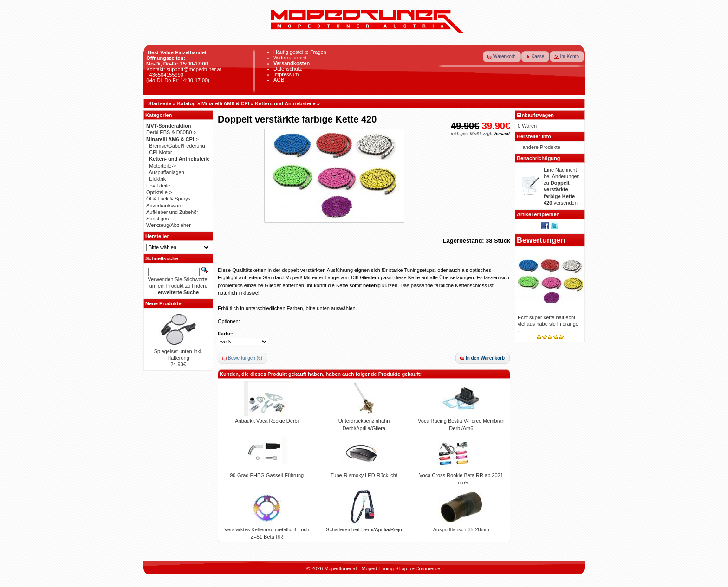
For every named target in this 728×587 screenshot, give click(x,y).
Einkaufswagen (535, 115)
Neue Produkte (163, 303)
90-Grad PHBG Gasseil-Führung (267, 475)
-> (172, 139)
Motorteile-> (162, 166)
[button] (502, 57)
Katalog (187, 103)
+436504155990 (165, 75)
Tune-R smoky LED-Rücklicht (364, 475)
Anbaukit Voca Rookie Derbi (267, 421)
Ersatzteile (158, 186)
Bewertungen (541, 240)
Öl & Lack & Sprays (168, 199)
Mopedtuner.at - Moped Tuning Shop (366, 568)
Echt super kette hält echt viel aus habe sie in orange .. (548, 324)
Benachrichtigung (539, 158)
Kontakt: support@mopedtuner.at (184, 69)
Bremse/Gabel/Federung (177, 146)
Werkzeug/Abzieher (169, 225)
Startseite (160, 103)
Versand (502, 134)
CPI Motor (161, 152)
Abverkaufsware (165, 206)
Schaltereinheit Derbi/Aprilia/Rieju (364, 529)
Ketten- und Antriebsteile (285, 103)
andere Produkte (542, 147)
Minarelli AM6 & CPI (225, 103)
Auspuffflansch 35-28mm (461, 529)
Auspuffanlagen (167, 172)
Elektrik (157, 179)
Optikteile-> (159, 192)
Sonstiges (157, 219)
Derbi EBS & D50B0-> (172, 132)
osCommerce (425, 568)
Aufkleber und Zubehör (172, 212)
